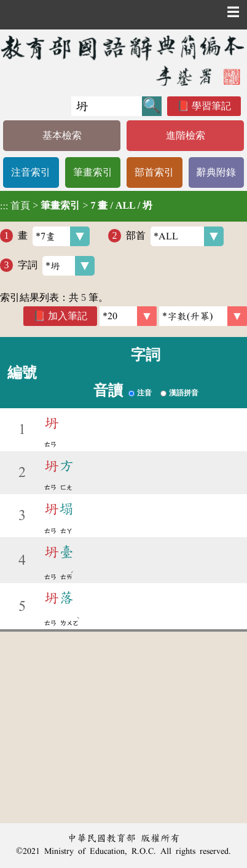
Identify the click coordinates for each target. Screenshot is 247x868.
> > (76, 206)
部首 (175, 236)
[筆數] (128, 316)
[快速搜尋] (107, 106)
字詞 (56, 266)
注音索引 (31, 172)
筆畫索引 (93, 172)
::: (4, 206)
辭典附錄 (216, 172)
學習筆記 (211, 106)
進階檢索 (186, 135)
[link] (203, 316)
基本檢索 (62, 135)
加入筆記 (68, 316)
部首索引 (154, 172)
